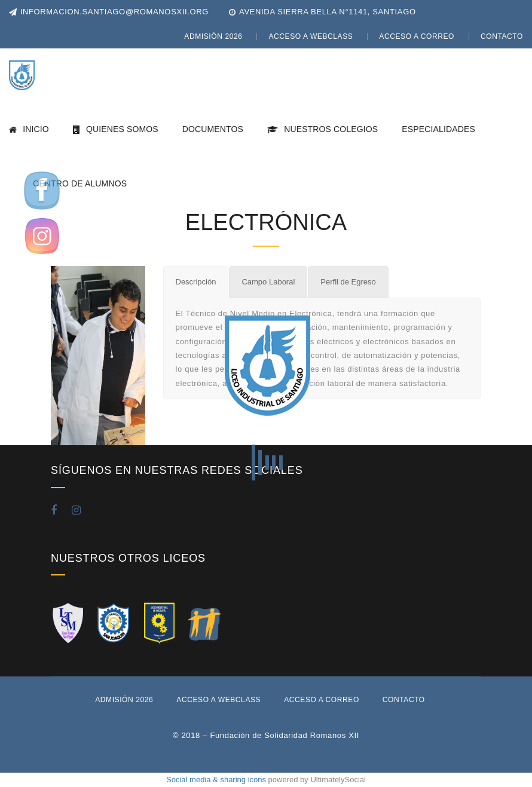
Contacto (502, 36)
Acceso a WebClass (311, 36)
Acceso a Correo (417, 36)
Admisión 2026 (213, 36)
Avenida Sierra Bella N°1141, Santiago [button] (328, 12)
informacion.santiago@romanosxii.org (109, 12)
